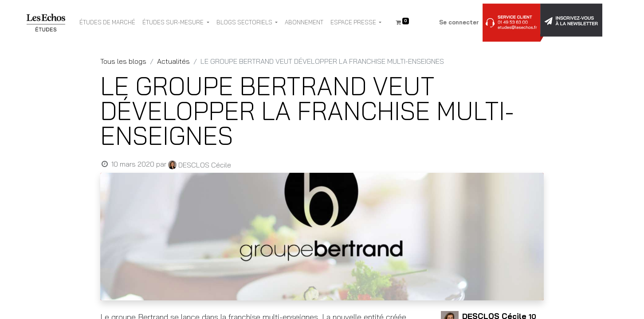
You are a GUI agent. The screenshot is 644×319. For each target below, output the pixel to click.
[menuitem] (107, 23)
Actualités (173, 61)
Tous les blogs (123, 61)
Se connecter (459, 22)
